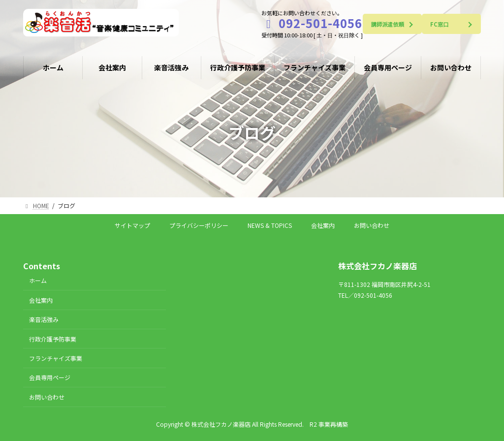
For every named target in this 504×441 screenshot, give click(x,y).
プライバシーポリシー (199, 225)
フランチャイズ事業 (56, 358)
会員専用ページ (50, 377)
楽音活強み (44, 319)
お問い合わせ (372, 225)
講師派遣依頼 (388, 24)
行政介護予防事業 (53, 338)
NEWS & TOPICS (270, 225)
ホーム (38, 280)
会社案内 (323, 225)
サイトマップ (132, 225)
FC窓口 (439, 24)
